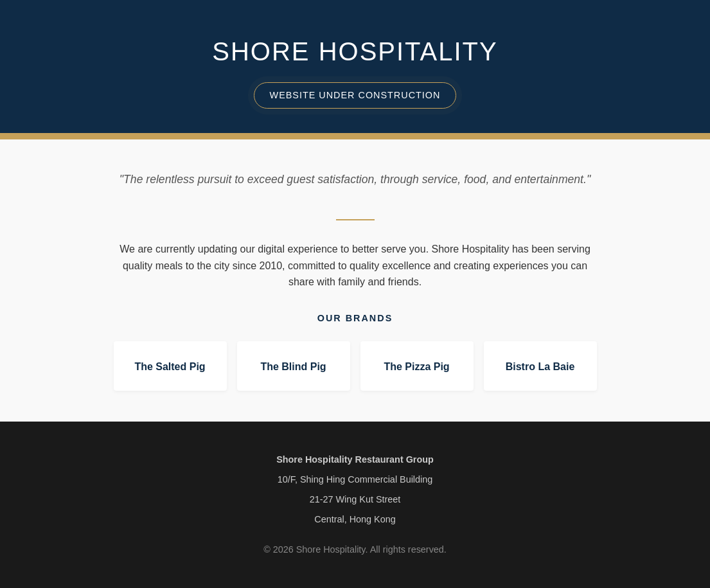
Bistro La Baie (540, 367)
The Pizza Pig (416, 367)
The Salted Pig (170, 367)
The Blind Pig (293, 367)
